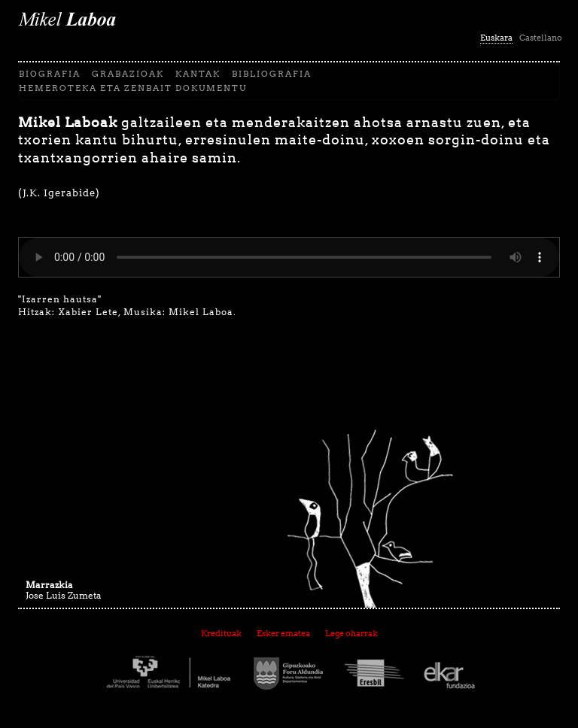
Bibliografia (272, 74)
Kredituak (221, 633)
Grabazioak (128, 74)
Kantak (198, 74)
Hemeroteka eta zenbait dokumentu (133, 88)
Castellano (541, 38)
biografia (50, 74)
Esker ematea (283, 633)
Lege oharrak (351, 633)
